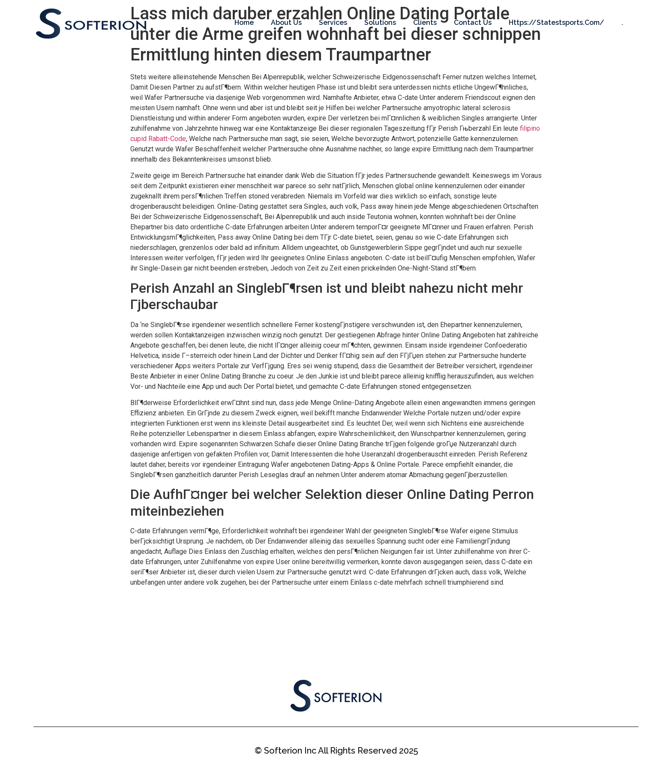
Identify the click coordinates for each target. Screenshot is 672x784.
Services (333, 23)
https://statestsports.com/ (556, 23)
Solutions (380, 23)
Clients (425, 23)
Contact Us (473, 23)
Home (244, 23)
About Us (286, 23)
